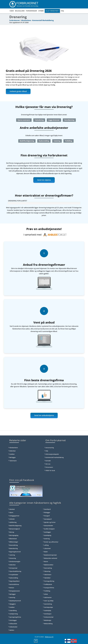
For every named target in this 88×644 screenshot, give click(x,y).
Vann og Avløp (49, 601)
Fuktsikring (39, 120)
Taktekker (47, 578)
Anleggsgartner (14, 516)
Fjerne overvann (24, 120)
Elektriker (13, 451)
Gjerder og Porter (50, 522)
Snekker (12, 454)
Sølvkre (12, 630)
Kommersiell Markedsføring (43, 20)
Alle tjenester (52, 11)
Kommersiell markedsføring (55, 457)
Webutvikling (48, 624)
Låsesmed (47, 548)
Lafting (46, 545)
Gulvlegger (47, 532)
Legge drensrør (54, 120)
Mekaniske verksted (51, 558)
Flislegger (47, 512)
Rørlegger (13, 457)
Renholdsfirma (14, 584)
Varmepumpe (48, 607)
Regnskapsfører (14, 581)
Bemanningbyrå (15, 529)
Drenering (13, 558)
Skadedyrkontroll (15, 601)
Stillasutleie (13, 624)
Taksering (47, 571)
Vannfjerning (69, 120)
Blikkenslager (14, 542)
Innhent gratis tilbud (18, 91)
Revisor (12, 588)
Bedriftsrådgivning (27, 141)
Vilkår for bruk (50, 470)
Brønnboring (14, 548)
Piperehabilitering (15, 571)
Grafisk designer (49, 529)
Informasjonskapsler (52, 454)
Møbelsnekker (49, 565)
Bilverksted (13, 539)
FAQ (62, 11)
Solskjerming (14, 614)
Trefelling (69, 141)
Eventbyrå (47, 509)
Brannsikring (14, 545)
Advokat (12, 509)
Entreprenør (13, 568)
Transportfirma (49, 588)
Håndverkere (26, 20)
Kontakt (48, 461)
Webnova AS (49, 637)
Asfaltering (13, 522)
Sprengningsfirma (15, 617)
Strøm (41, 11)
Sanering (12, 597)
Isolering (47, 539)
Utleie (46, 594)
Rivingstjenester (15, 591)
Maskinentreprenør (50, 555)
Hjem (12, 11)
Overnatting (48, 568)
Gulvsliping (48, 535)
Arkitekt (12, 519)
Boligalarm (20, 11)
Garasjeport (48, 519)
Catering (57, 141)
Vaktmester (48, 597)
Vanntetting (48, 604)
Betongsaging (14, 535)
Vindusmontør (49, 617)
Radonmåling (44, 141)
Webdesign (48, 620)
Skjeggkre (13, 604)
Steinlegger (13, 620)
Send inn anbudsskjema (44, 415)
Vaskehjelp (48, 611)
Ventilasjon (48, 614)
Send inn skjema (44, 180)
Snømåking (13, 611)
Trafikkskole (48, 584)
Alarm (11, 512)
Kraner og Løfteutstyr (51, 542)
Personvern (49, 467)
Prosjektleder (14, 575)
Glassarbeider (49, 526)
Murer (46, 561)
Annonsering (50, 448)
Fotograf (47, 516)
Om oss (48, 464)
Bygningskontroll (15, 552)
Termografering (49, 581)
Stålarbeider (13, 627)
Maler (46, 552)
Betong (12, 532)
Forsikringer (31, 11)
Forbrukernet (14, 20)
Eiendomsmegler (15, 561)
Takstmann (13, 461)
